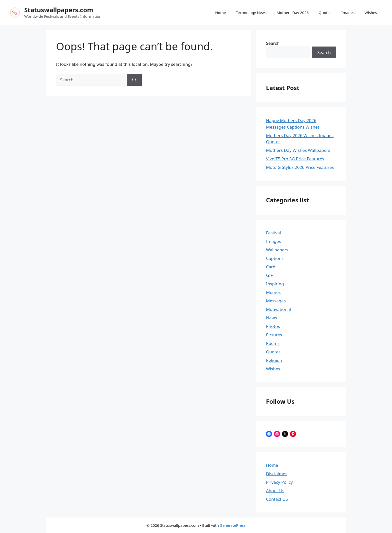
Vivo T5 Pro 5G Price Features (295, 159)
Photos (273, 326)
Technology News (251, 13)
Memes (273, 292)
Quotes (325, 13)
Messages (276, 301)
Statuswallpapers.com (59, 10)
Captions (275, 258)
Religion (274, 360)
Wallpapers (277, 250)
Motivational (278, 309)
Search (273, 43)
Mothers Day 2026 (292, 13)
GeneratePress (233, 525)
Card (271, 267)
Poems (273, 343)
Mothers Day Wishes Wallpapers (298, 150)
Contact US (277, 499)
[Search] (134, 80)
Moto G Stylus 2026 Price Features (300, 167)
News (271, 318)
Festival (273, 233)
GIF (269, 275)
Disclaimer (276, 474)
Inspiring (275, 284)
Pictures (274, 335)
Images (348, 13)
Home (221, 13)
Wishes (371, 13)
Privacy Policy (279, 482)
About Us (275, 491)
